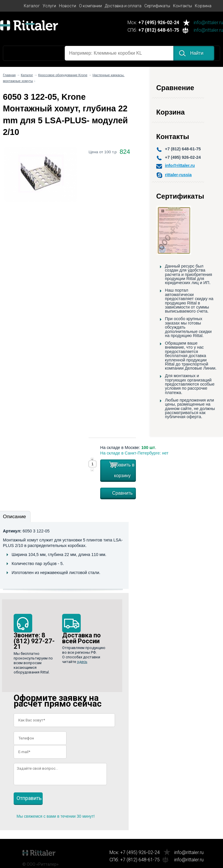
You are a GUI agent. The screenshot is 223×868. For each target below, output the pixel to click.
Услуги (49, 6)
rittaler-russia (178, 175)
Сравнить (122, 493)
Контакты (182, 6)
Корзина (203, 6)
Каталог (32, 6)
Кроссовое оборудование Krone (63, 75)
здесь (82, 662)
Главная (9, 75)
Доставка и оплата (123, 6)
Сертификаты (157, 6)
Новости (68, 6)
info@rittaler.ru (208, 23)
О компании (90, 6)
